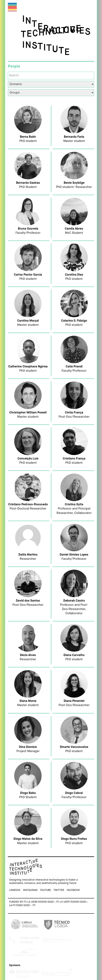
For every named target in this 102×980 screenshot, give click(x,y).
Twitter (59, 889)
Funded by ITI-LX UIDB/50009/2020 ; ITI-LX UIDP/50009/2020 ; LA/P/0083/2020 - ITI (48, 903)
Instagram (30, 889)
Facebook (73, 889)
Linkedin (15, 889)
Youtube (45, 889)
